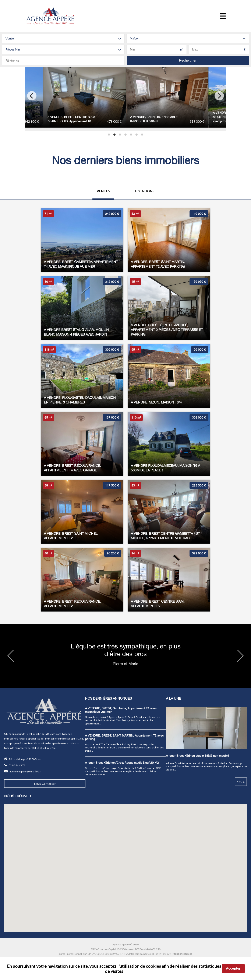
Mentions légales (182, 954)
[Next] (219, 96)
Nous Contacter (45, 784)
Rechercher (188, 60)
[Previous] (32, 96)
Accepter (233, 968)
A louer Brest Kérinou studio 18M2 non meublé (197, 756)
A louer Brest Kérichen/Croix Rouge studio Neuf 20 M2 (122, 763)
